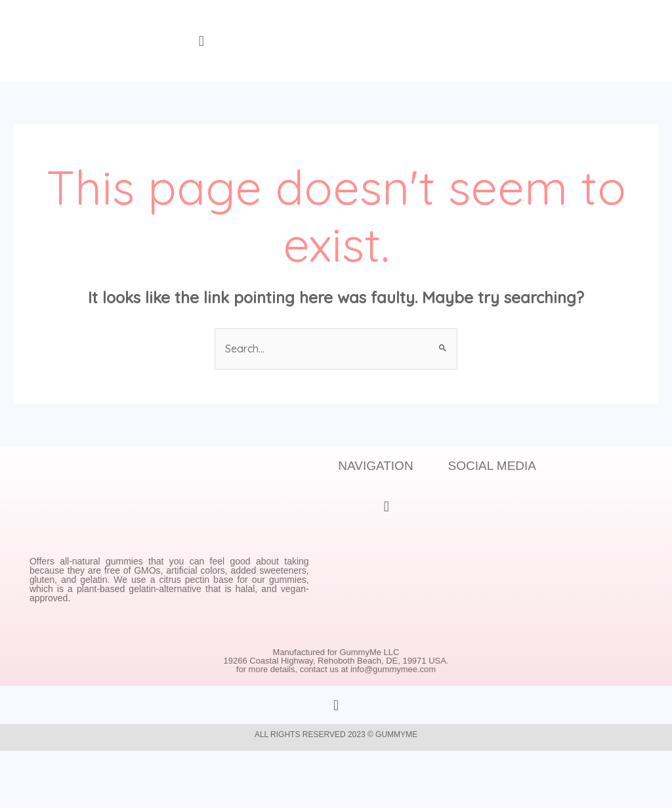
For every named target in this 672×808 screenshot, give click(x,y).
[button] (201, 41)
